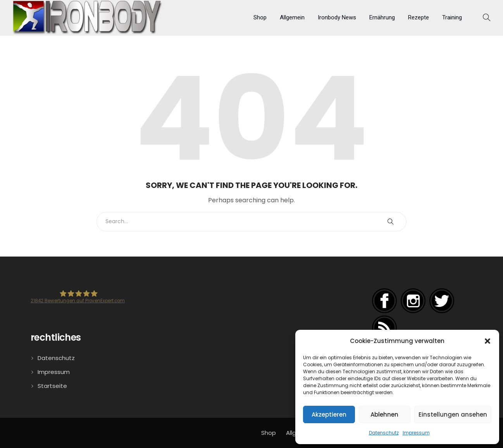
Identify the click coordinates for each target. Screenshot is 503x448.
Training (452, 17)
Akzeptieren (329, 414)
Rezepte (419, 17)
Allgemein (292, 17)
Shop (260, 17)
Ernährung (382, 17)
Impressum (416, 433)
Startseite (52, 386)
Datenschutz (384, 433)
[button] (487, 341)
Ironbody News (337, 17)
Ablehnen (384, 414)
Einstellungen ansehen (453, 414)
